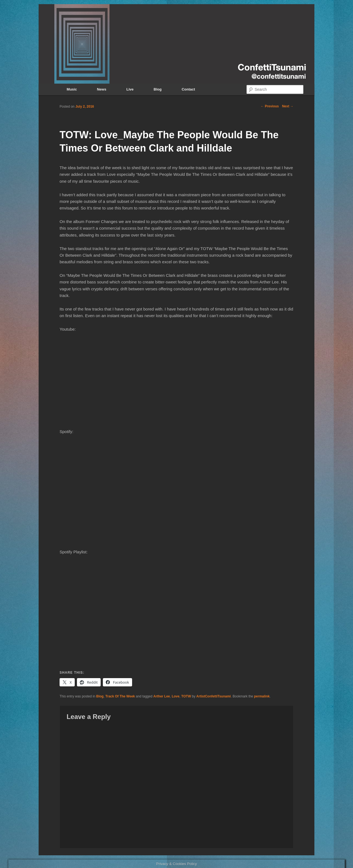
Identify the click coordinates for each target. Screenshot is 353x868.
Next (288, 106)
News (101, 89)
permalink (262, 696)
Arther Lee (162, 696)
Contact (188, 89)
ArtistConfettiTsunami (214, 696)
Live (130, 89)
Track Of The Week (120, 696)
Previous (270, 106)
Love (176, 696)
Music (72, 89)
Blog (158, 89)
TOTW (186, 696)
